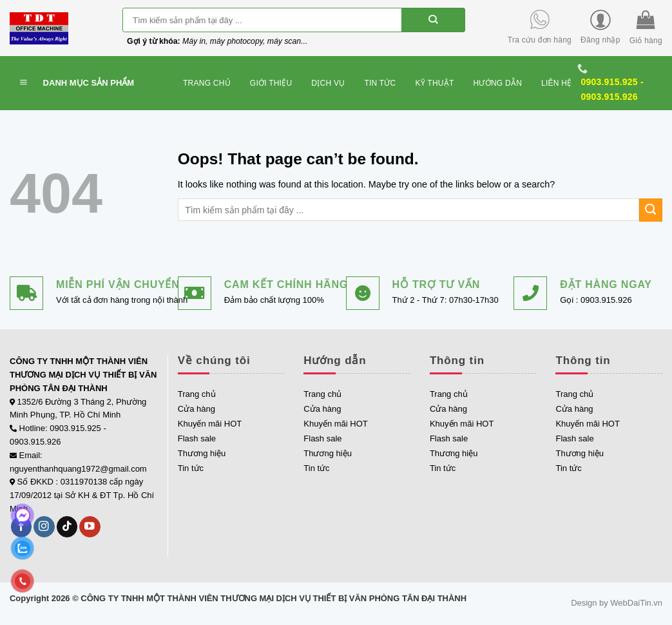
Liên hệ (556, 83)
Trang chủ (207, 83)
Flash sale (197, 438)
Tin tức (380, 83)
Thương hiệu (202, 453)
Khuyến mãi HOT (210, 424)
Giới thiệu (271, 83)
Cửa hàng (197, 409)
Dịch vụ (328, 83)
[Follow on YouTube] (90, 527)
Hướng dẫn (498, 83)
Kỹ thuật (435, 83)
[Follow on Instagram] (44, 527)
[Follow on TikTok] (67, 527)
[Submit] (433, 20)
